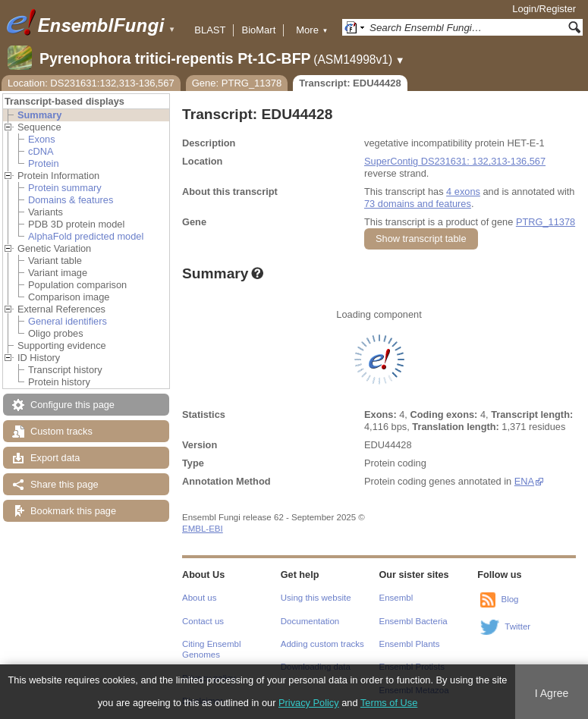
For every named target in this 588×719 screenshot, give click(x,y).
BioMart (258, 30)
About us (199, 598)
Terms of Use (389, 703)
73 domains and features (418, 204)
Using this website (316, 598)
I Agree (552, 693)
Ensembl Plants (410, 644)
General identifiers (68, 321)
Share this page (64, 484)
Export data (55, 458)
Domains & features (71, 200)
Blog (509, 599)
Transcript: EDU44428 (350, 83)
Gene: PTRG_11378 (237, 83)
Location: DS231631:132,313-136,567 (91, 83)
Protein (44, 163)
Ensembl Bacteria (413, 621)
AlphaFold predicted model (86, 236)
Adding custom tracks (322, 644)
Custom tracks (61, 431)
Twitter (517, 626)
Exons (42, 139)
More (312, 30)
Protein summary (65, 188)
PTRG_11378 (546, 222)
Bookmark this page (73, 511)
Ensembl (396, 598)
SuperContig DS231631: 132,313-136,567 (455, 161)
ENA (524, 481)
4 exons (463, 192)
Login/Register (544, 9)
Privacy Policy (309, 703)
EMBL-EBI (203, 529)
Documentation (310, 621)
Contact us (203, 621)
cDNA (41, 151)
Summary (39, 115)
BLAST (210, 30)
